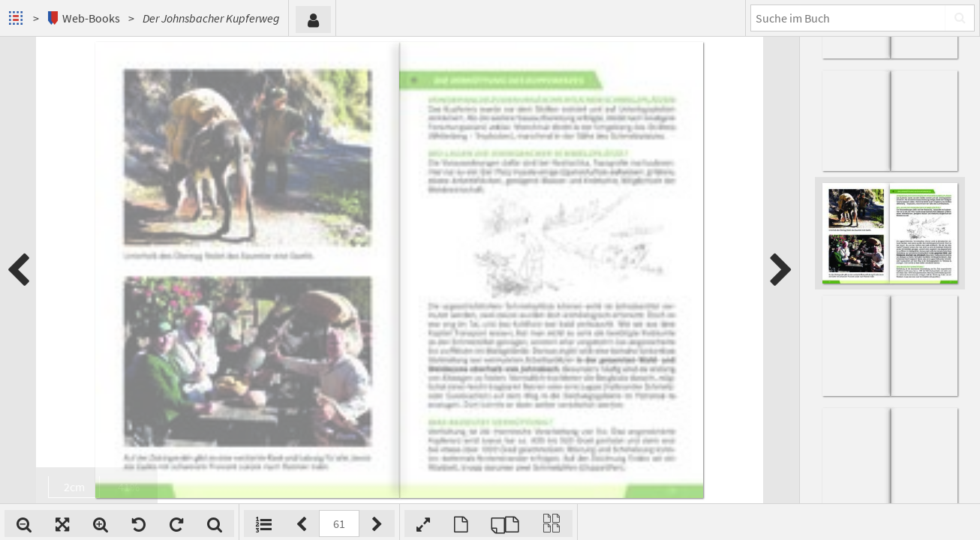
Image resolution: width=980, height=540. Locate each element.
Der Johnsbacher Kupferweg (211, 18)
